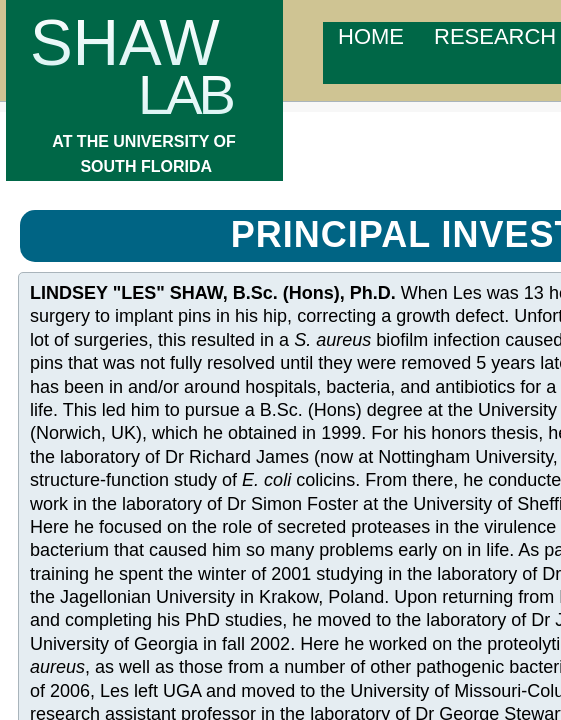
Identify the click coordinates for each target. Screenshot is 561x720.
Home (371, 36)
